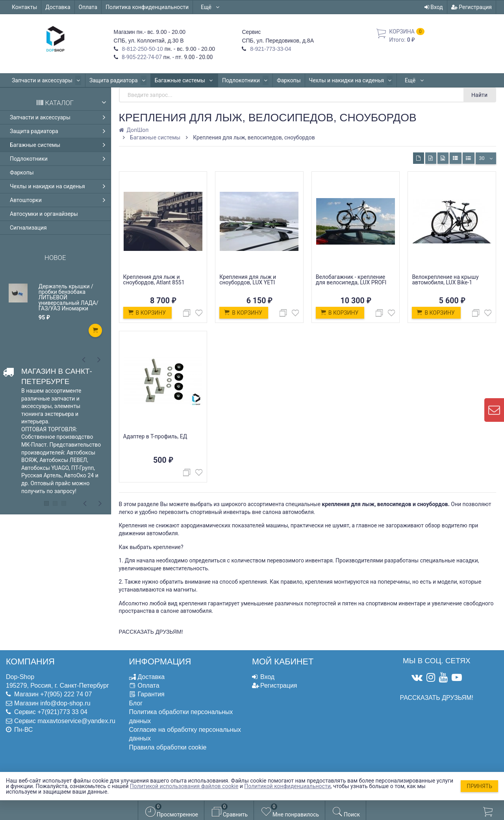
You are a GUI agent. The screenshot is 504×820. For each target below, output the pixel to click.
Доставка (58, 7)
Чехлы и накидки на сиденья (344, 80)
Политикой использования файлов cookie (184, 786)
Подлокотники (240, 80)
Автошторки (412, 80)
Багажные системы (180, 80)
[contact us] (494, 410)
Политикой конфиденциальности (287, 786)
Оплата (88, 7)
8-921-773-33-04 (270, 49)
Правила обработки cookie (168, 747)
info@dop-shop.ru (65, 703)
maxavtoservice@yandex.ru (76, 721)
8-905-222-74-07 (141, 57)
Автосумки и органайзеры (44, 214)
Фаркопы (282, 80)
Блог (136, 703)
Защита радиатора (116, 80)
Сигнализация (28, 228)
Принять (479, 786)
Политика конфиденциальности (147, 7)
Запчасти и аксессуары (46, 80)
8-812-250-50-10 (142, 49)
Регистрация (472, 7)
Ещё (210, 7)
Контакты (24, 7)
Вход (434, 7)
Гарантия (151, 694)
